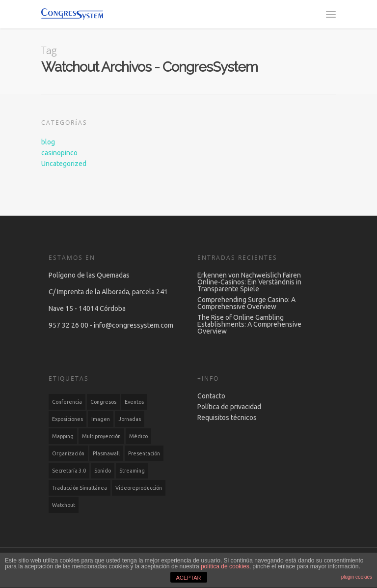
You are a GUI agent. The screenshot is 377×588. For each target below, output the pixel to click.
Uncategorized (64, 164)
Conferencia (67, 402)
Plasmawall (106, 453)
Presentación (144, 453)
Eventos (134, 402)
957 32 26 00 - (71, 325)
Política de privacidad (229, 407)
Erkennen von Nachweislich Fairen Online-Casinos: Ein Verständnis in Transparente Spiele (249, 282)
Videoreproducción (139, 488)
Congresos (103, 402)
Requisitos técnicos (227, 418)
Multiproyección (101, 436)
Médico (138, 436)
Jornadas (130, 419)
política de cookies (225, 566)
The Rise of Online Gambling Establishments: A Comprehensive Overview (249, 324)
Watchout (64, 505)
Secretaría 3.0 (69, 471)
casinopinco (59, 153)
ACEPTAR (188, 578)
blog (48, 142)
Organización (68, 453)
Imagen (101, 419)
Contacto (211, 396)
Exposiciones (67, 419)
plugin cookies (357, 577)
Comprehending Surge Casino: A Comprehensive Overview (246, 303)
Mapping (63, 436)
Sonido (103, 471)
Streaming (132, 471)
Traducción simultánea (80, 488)
